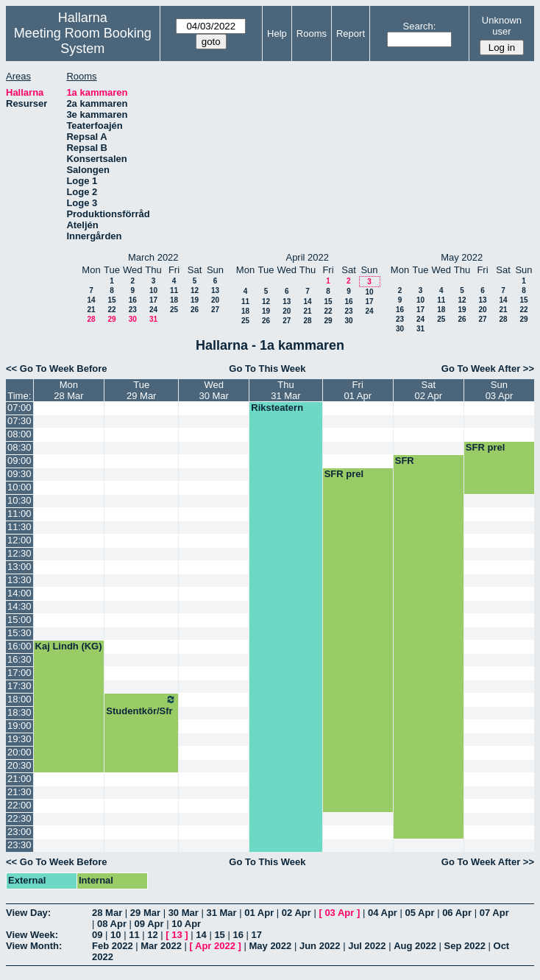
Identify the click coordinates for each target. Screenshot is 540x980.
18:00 (19, 699)
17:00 (19, 673)
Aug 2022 (415, 946)
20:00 (19, 752)
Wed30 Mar (213, 390)
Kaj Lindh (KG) (69, 646)
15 (111, 300)
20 (215, 300)
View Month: (34, 946)
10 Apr (186, 924)
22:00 (19, 805)
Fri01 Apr (358, 390)
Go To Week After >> (488, 369)
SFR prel (485, 447)
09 (97, 935)
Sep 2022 (465, 946)
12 (195, 290)
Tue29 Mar (141, 390)
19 (195, 300)
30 (133, 319)
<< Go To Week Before (57, 369)
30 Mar (184, 913)
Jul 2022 (367, 946)
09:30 (19, 474)
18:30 (19, 712)
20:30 (19, 765)
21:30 (19, 792)
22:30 (19, 818)
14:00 (19, 593)
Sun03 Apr (500, 390)
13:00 (19, 567)
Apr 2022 (215, 946)
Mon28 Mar (68, 390)
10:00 (19, 487)
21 (91, 310)
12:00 (19, 540)
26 (195, 310)
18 (174, 300)
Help (277, 34)
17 (153, 300)
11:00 (19, 514)
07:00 (19, 408)
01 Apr (259, 913)
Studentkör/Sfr (141, 705)
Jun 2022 (320, 946)
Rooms (312, 34)
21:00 (19, 779)
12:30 (19, 553)
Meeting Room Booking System (83, 41)
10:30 (19, 500)
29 (111, 319)
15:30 (19, 633)
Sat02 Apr (429, 390)
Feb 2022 (113, 946)
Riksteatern (277, 408)
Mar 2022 (161, 946)
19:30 (19, 739)
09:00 (19, 461)
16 (133, 300)
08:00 (19, 434)
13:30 (19, 580)
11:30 (19, 527)
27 (215, 310)
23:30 (19, 845)
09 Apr (149, 924)
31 (153, 319)
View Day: (28, 913)
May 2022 (270, 946)
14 (91, 300)
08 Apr (112, 924)
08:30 (19, 447)
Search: (420, 26)
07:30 (19, 421)
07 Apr (494, 913)
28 (91, 319)
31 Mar (221, 913)
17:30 (19, 686)
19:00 (19, 726)
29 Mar (145, 913)
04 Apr (383, 913)
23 (133, 310)
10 (153, 290)
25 (174, 310)
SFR (405, 461)
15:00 (19, 620)
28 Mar (107, 913)
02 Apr (296, 913)
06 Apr (457, 913)
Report (351, 34)
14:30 (19, 606)
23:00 (19, 832)
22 (111, 310)
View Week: (32, 935)
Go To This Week (267, 369)
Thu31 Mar (285, 390)
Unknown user (502, 26)
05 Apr (420, 913)
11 (174, 290)
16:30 (19, 659)
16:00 (19, 646)
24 (153, 310)
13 (215, 290)
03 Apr (339, 913)
